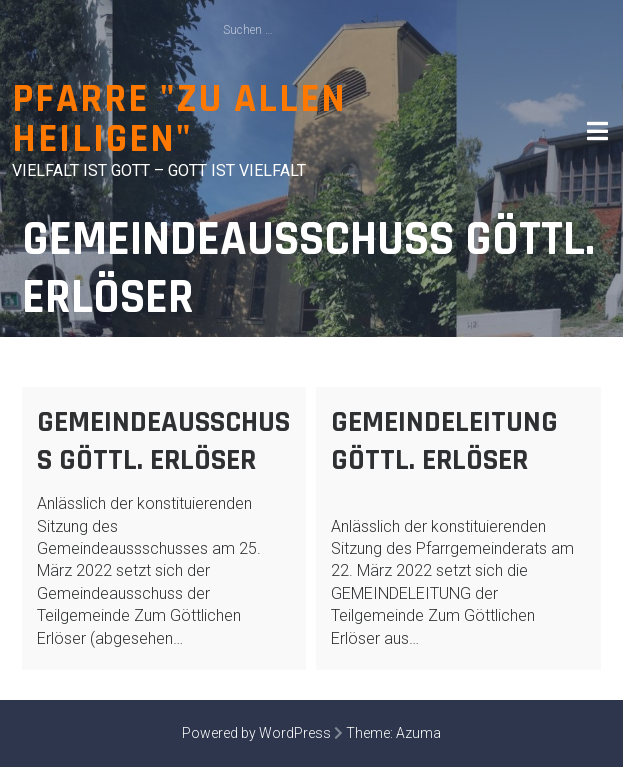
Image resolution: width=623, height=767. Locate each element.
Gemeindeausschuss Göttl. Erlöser (163, 441)
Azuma (418, 733)
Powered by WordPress (256, 733)
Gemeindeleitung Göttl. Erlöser (444, 441)
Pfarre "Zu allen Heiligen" (179, 119)
